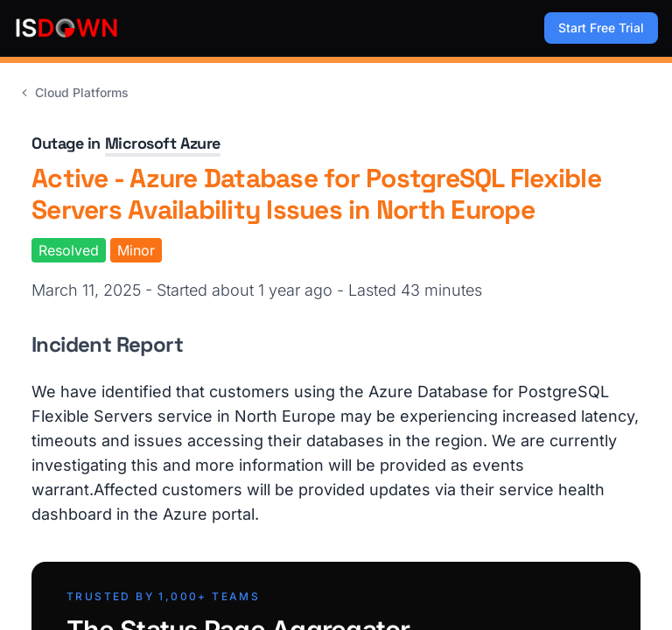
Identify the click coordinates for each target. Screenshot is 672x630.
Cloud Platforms (73, 92)
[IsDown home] (66, 28)
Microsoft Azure (163, 143)
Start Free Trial (601, 28)
